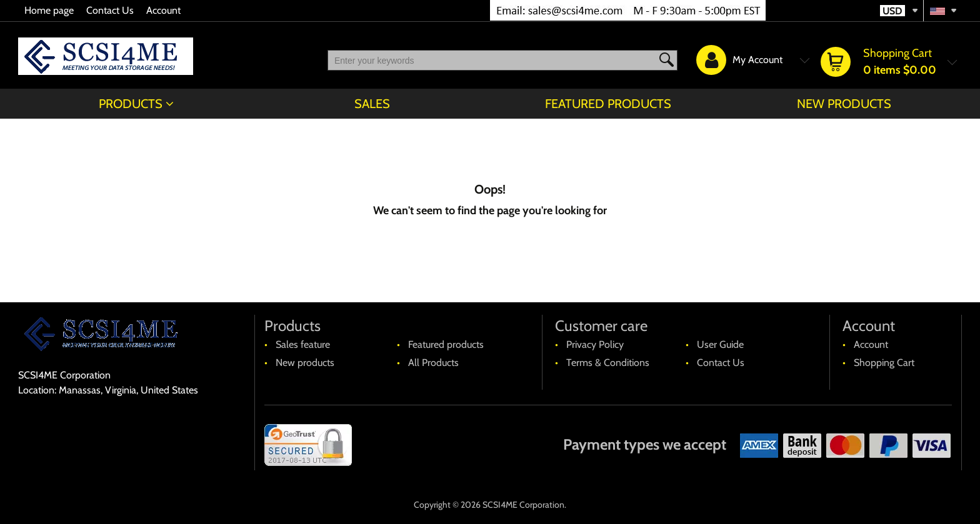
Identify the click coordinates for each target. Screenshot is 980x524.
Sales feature (303, 344)
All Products (433, 363)
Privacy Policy (595, 344)
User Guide (720, 344)
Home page (49, 10)
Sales (372, 104)
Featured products (608, 104)
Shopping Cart (884, 363)
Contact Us (110, 10)
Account (163, 10)
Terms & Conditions (608, 363)
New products (844, 104)
